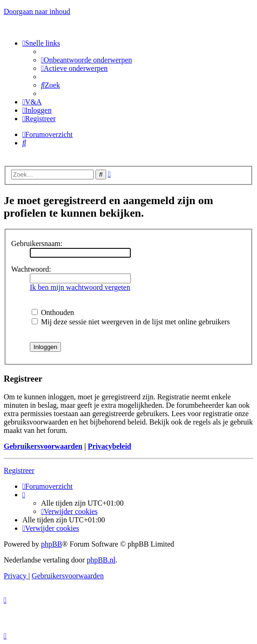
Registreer (19, 470)
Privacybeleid (109, 446)
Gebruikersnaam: (37, 243)
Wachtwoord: (31, 269)
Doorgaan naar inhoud (37, 11)
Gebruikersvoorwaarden (43, 446)
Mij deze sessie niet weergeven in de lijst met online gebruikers (131, 322)
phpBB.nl (101, 560)
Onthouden (53, 312)
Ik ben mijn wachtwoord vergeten (80, 287)
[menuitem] (87, 60)
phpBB (51, 544)
